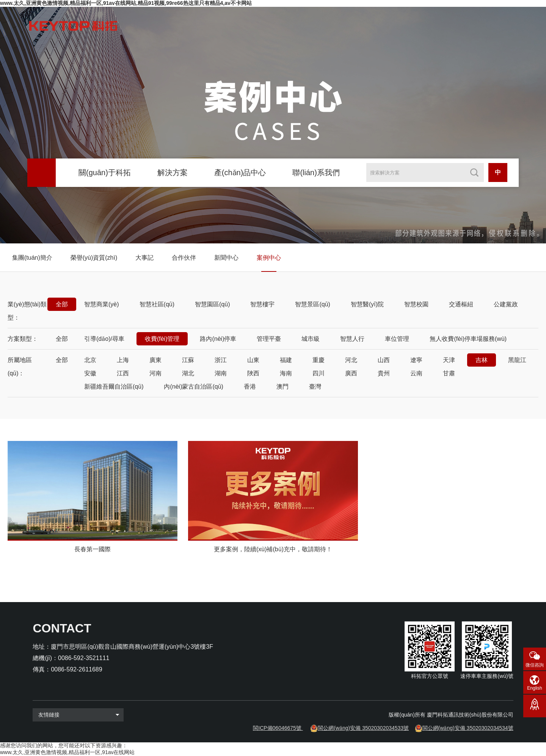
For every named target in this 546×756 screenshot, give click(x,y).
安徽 (90, 373)
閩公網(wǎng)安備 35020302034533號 (363, 728)
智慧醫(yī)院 (367, 304)
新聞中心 (226, 258)
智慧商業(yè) (102, 304)
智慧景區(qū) (312, 304)
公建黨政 (506, 304)
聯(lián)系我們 (316, 173)
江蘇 (188, 360)
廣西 (351, 373)
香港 (250, 387)
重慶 (318, 360)
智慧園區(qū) (212, 304)
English (534, 688)
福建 (286, 360)
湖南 (221, 373)
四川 (318, 373)
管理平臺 (269, 339)
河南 (155, 373)
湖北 (188, 373)
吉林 (482, 360)
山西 (384, 360)
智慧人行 (352, 339)
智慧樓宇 (262, 304)
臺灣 (315, 387)
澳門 (282, 387)
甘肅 (449, 373)
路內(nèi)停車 (218, 339)
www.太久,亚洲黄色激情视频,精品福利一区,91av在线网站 (67, 752)
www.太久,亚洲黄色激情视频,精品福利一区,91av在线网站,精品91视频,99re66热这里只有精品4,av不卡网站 (126, 3)
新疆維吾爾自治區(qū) (114, 387)
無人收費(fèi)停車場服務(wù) (468, 339)
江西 (123, 373)
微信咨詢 (535, 665)
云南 (416, 373)
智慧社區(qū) (157, 304)
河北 (351, 360)
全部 (62, 304)
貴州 (384, 373)
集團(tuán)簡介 (32, 258)
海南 (286, 373)
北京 (90, 360)
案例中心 (269, 258)
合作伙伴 (184, 258)
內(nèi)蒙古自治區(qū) (193, 387)
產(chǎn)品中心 (240, 173)
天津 (449, 360)
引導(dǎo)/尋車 (104, 339)
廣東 (155, 360)
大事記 (144, 258)
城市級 (311, 339)
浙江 (221, 360)
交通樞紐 (461, 304)
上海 (123, 360)
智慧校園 (416, 304)
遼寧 (416, 360)
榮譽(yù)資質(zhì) (94, 258)
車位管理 (397, 339)
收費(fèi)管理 (162, 339)
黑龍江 (517, 360)
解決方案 (173, 173)
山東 (253, 360)
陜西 (253, 373)
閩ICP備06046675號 (277, 728)
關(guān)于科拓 (105, 173)
